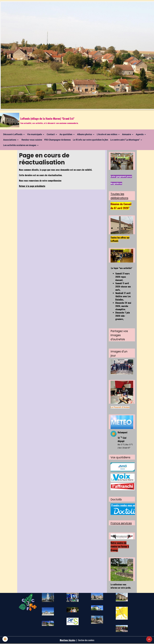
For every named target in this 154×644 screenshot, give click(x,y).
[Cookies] (5, 639)
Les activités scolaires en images (20, 145)
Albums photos (85, 134)
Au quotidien (66, 134)
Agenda (140, 134)
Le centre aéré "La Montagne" (125, 140)
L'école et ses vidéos (107, 134)
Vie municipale (35, 134)
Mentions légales (68, 640)
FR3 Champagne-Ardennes (58, 140)
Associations (10, 140)
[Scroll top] (149, 639)
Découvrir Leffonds (13, 134)
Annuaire (127, 134)
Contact (51, 134)
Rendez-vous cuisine (32, 140)
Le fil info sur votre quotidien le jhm (91, 140)
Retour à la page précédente (32, 186)
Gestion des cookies (86, 640)
